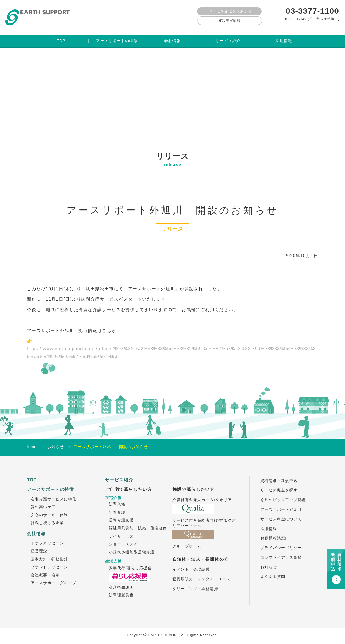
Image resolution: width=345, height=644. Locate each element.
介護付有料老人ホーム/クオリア (202, 495)
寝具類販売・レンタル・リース (202, 575)
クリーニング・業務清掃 (195, 584)
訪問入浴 (117, 500)
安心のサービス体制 (49, 511)
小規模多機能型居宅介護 (132, 548)
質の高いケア (43, 502)
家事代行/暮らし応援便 (130, 564)
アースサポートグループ (54, 578)
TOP (32, 476)
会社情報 (36, 529)
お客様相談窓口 (275, 534)
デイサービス (121, 532)
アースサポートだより (281, 505)
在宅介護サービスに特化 (54, 495)
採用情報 (269, 524)
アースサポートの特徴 (50, 485)
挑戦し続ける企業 (47, 518)
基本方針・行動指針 (49, 555)
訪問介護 (117, 508)
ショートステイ (123, 540)
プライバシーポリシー (281, 543)
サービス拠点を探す (279, 486)
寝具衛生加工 (121, 583)
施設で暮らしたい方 (194, 485)
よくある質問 (273, 572)
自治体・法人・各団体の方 (201, 555)
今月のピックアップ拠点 (283, 495)
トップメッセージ (47, 539)
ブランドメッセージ (49, 563)
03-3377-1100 (312, 11)
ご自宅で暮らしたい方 (129, 485)
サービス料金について (281, 515)
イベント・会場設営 (191, 565)
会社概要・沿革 (45, 571)
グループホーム (187, 542)
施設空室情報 (230, 20)
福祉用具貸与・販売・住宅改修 (138, 524)
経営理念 (39, 547)
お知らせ (269, 563)
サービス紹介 (119, 476)
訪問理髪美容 (121, 591)
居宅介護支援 (121, 516)
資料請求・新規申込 (279, 476)
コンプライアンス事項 (281, 553)
